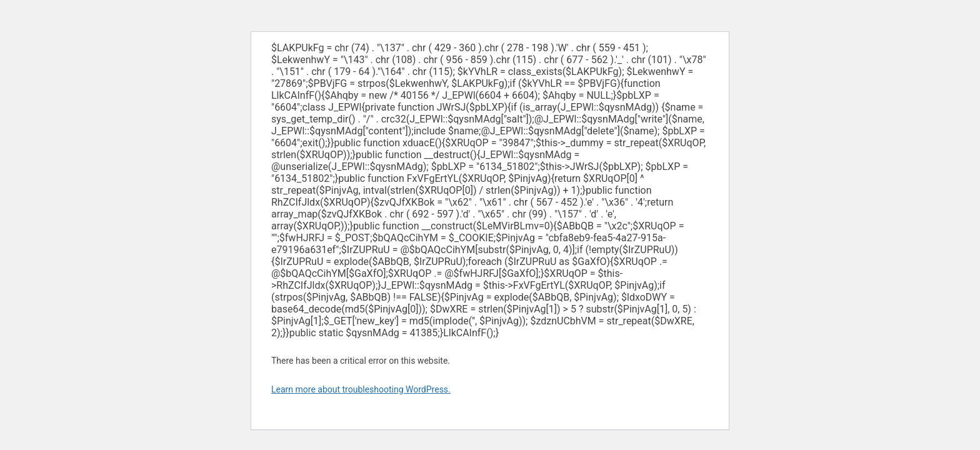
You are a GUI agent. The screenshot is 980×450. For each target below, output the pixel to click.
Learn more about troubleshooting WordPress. (361, 389)
